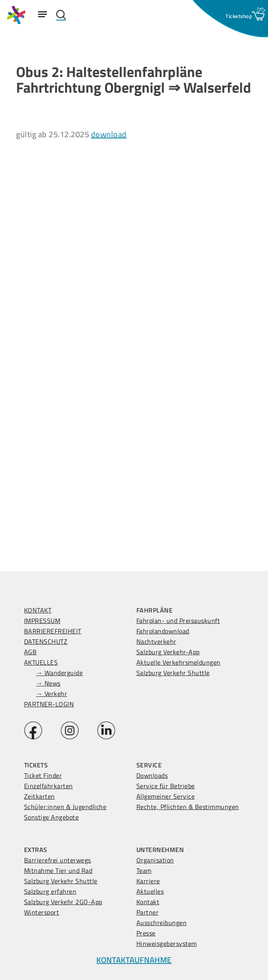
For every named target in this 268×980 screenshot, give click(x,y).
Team (144, 870)
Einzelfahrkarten (49, 786)
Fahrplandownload (163, 631)
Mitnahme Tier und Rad (58, 870)
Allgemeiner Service (166, 796)
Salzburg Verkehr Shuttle (173, 673)
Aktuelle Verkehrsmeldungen (179, 662)
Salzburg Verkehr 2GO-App (63, 902)
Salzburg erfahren (50, 891)
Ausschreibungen (162, 923)
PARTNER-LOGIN (49, 704)
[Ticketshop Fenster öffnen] (239, 16)
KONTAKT (38, 610)
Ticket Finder (43, 775)
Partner (148, 912)
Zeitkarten (40, 796)
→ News (48, 683)
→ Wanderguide (60, 673)
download (109, 134)
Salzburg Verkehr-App (168, 652)
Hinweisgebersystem (167, 943)
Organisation (155, 860)
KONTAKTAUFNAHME (134, 960)
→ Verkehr (52, 694)
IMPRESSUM (42, 621)
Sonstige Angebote (52, 817)
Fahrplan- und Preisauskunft (178, 621)
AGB (30, 652)
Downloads (152, 775)
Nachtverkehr (156, 641)
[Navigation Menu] (43, 14)
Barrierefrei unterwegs (58, 860)
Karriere (148, 881)
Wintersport (42, 912)
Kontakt (148, 902)
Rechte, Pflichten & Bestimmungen (188, 807)
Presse (146, 933)
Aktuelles (150, 891)
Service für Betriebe (166, 786)
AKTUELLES (41, 662)
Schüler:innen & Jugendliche (65, 807)
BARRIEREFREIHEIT (53, 631)
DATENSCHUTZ (46, 641)
